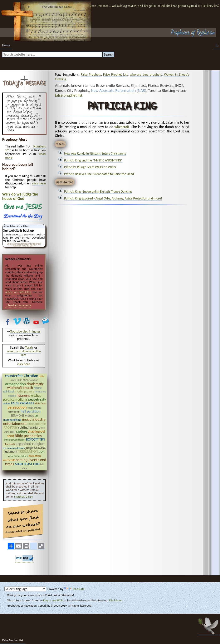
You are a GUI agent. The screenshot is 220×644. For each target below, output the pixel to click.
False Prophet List (115, 74)
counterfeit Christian (22, 376)
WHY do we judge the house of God (20, 196)
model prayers (24, 391)
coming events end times (26, 462)
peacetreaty (37, 399)
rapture (22, 431)
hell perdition (31, 411)
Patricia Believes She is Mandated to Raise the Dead (99, 174)
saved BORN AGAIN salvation (25, 380)
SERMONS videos (22, 416)
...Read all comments (18, 305)
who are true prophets (146, 74)
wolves (7, 403)
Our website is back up (18, 231)
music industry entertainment (24, 421)
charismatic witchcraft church (25, 386)
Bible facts (40, 403)
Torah (29, 347)
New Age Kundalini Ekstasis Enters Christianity (95, 153)
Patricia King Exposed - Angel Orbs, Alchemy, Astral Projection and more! (113, 198)
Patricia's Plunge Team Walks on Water (90, 167)
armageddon (16, 384)
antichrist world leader (15, 440)
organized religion (30, 444)
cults (41, 376)
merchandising (12, 420)
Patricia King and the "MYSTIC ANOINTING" (93, 160)
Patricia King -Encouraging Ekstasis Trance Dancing (98, 191)
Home (6, 45)
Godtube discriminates (25, 331)
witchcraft (122, 127)
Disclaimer (116, 600)
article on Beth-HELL (18, 292)
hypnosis (23, 395)
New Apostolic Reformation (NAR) (119, 91)
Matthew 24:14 (23, 497)
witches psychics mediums (22, 398)
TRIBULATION (28, 451)
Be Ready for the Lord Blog (16, 226)
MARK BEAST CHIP (27, 464)
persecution (17, 407)
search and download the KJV (24, 353)
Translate (74, 589)
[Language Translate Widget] (25, 589)
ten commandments (14, 448)
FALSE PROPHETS (23, 403)
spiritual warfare (29, 427)
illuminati (10, 444)
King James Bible (53, 600)
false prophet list (69, 95)
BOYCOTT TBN (36, 439)
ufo (36, 416)
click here (39, 183)
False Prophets (91, 74)
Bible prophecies (28, 436)
